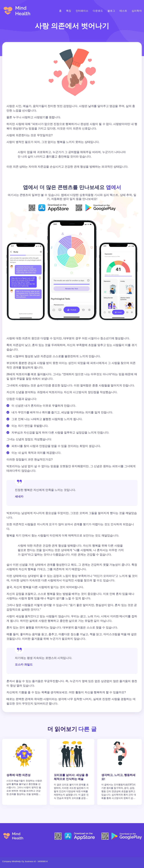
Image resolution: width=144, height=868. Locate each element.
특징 (69, 11)
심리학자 (137, 11)
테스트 (123, 11)
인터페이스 (82, 11)
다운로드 (98, 11)
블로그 (111, 11)
